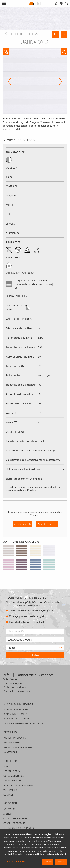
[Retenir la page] (64, 34)
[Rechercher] (67, 3)
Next (60, 81)
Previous (10, 81)
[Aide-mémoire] (56, 3)
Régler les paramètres (14, 861)
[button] (64, 52)
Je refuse (47, 861)
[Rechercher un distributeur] (61, 3)
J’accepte (61, 861)
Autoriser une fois (22, 524)
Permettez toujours (47, 524)
